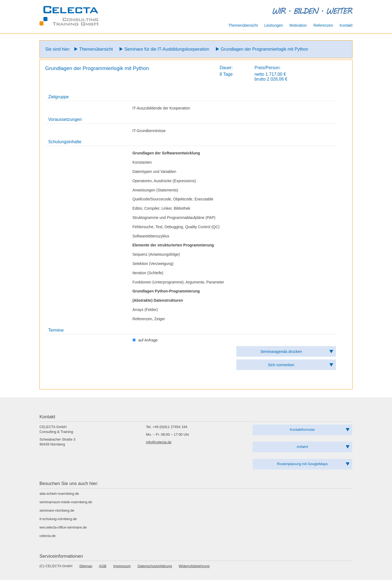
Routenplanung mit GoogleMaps (302, 464)
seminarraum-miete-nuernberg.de (66, 502)
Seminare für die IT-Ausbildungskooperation (167, 49)
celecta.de (48, 536)
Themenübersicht (96, 49)
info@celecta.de (159, 442)
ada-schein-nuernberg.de (59, 494)
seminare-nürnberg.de (57, 510)
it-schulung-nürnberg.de (58, 519)
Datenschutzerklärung (155, 566)
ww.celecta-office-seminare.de (63, 527)
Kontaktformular (302, 430)
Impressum (122, 566)
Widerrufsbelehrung (194, 566)
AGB (103, 566)
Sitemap (86, 566)
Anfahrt (302, 447)
